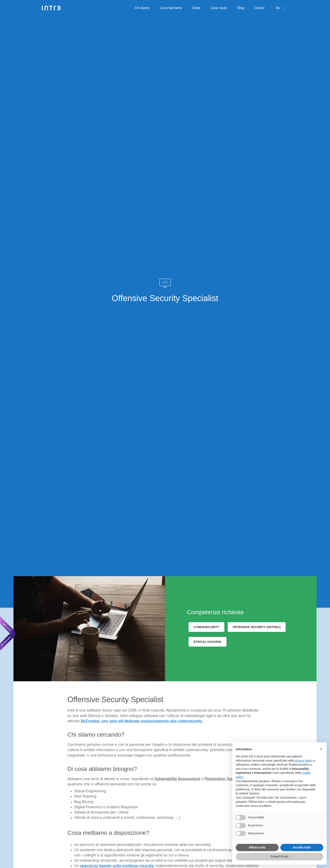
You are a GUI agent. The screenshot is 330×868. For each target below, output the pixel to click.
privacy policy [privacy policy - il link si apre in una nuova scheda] (304, 761)
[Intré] (51, 8)
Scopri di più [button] (280, 856)
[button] (321, 749)
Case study (219, 8)
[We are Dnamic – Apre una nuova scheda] (8, 634)
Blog (241, 8)
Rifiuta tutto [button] (257, 847)
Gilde (196, 8)
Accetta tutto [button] (302, 847)
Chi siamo (142, 8)
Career (259, 8)
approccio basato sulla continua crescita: (117, 866)
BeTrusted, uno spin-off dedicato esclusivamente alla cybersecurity (142, 721)
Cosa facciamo (171, 8)
